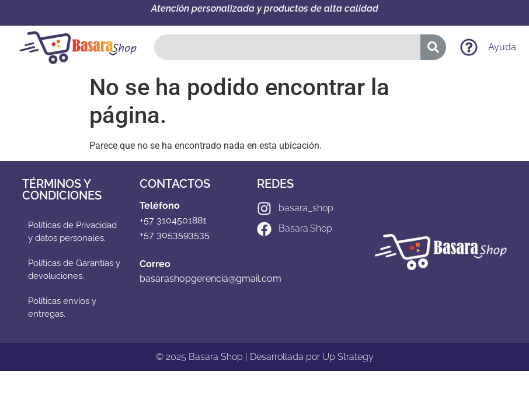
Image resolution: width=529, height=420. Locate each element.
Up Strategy (348, 357)
